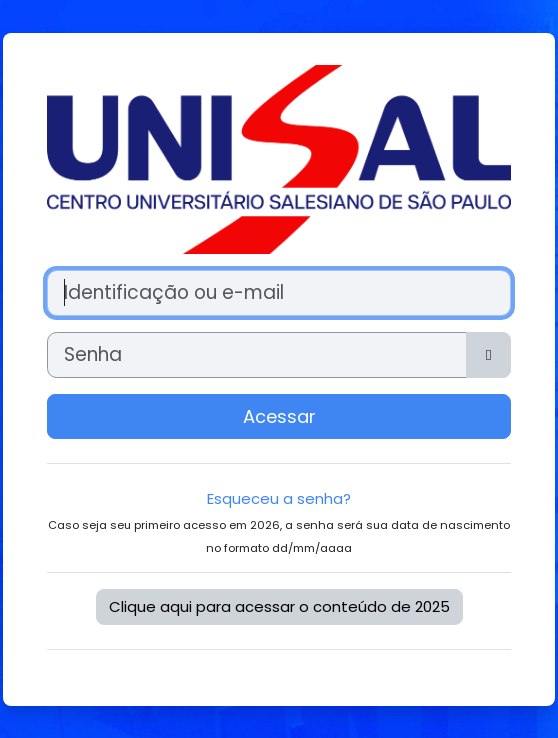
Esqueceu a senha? (279, 498)
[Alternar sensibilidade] (488, 355)
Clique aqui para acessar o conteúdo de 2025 (279, 606)
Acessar (279, 416)
